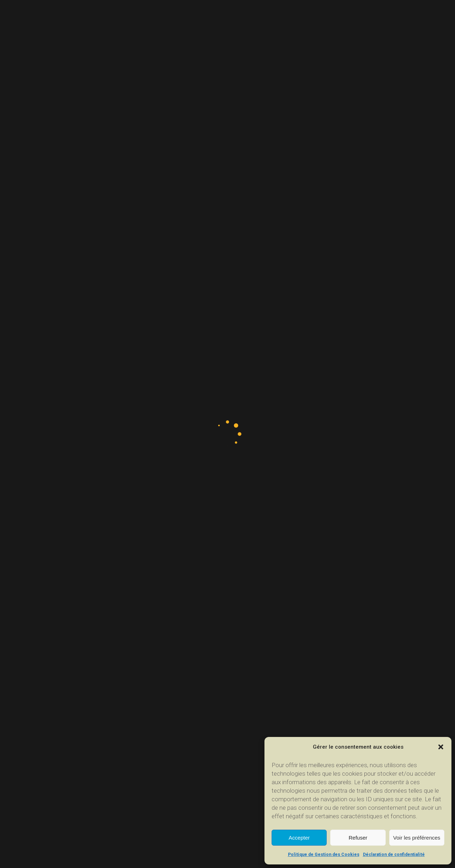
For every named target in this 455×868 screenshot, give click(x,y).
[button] (441, 747)
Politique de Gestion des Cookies (324, 855)
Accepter (299, 838)
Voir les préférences (417, 838)
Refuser (358, 838)
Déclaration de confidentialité (394, 855)
